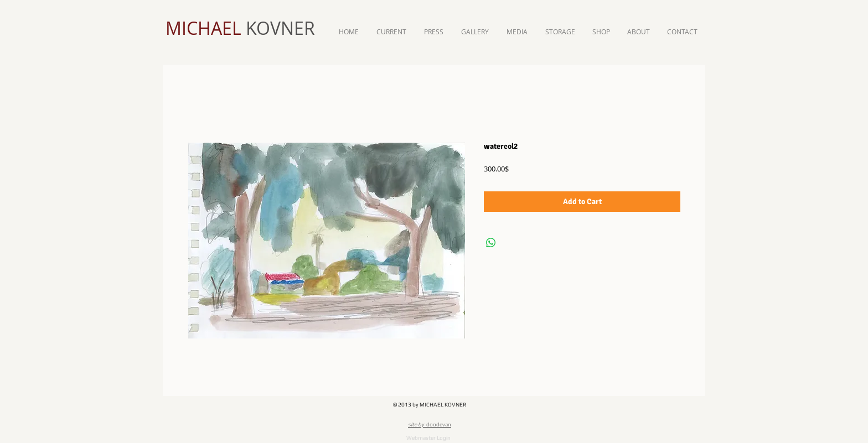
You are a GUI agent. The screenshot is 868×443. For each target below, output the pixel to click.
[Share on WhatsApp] (491, 243)
